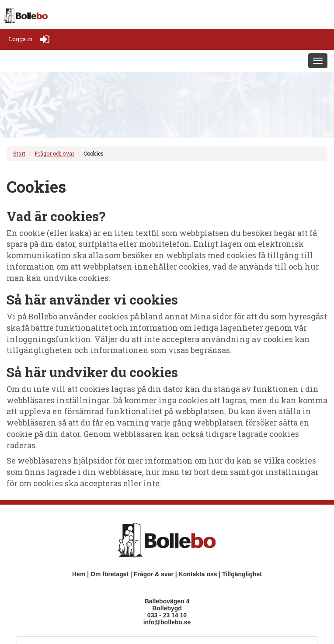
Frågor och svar (54, 153)
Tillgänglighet (242, 574)
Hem (79, 574)
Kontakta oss (198, 574)
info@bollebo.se (167, 622)
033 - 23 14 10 (167, 615)
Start (19, 153)
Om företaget (110, 574)
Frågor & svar (154, 574)
